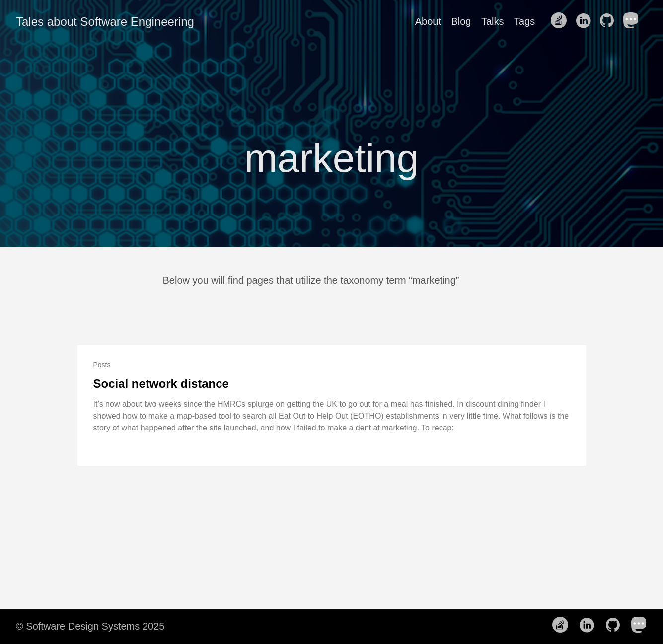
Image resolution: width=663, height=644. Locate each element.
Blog (461, 21)
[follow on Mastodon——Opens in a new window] (634, 21)
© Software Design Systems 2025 (90, 626)
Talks (493, 21)
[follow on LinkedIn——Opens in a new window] (586, 21)
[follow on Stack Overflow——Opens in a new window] (562, 21)
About (428, 21)
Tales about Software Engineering (105, 22)
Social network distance (161, 384)
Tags (524, 21)
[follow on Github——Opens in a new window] (610, 21)
